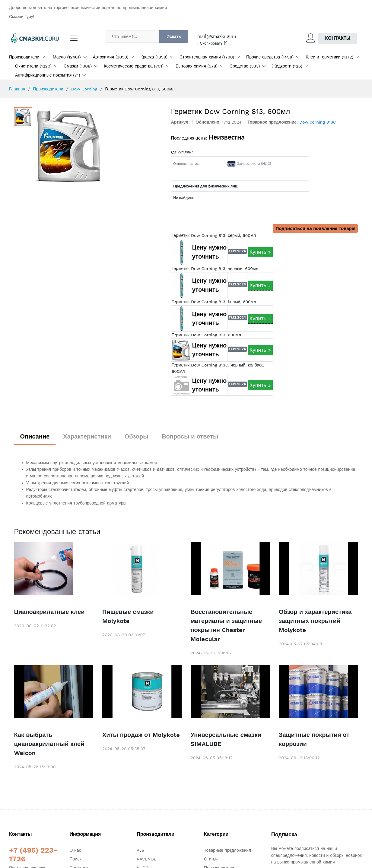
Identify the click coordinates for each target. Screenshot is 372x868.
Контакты (338, 38)
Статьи (211, 859)
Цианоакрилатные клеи (49, 612)
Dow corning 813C (318, 122)
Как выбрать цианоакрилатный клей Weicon (49, 744)
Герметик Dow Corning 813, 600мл (206, 335)
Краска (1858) (154, 57)
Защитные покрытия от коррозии (314, 739)
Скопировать (214, 43)
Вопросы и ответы (190, 436)
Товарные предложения (227, 850)
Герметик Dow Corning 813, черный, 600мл (215, 269)
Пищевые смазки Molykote (128, 616)
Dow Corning (84, 89)
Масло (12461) (67, 57)
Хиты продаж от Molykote (141, 735)
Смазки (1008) (78, 66)
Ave (140, 850)
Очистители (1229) (33, 66)
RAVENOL (146, 859)
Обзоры (137, 436)
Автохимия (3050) (111, 57)
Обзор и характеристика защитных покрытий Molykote (315, 621)
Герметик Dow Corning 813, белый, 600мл (214, 302)
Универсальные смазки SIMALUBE (226, 739)
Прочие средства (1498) (270, 57)
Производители (24, 57)
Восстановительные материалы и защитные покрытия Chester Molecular (226, 625)
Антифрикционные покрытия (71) (48, 75)
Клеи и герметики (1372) (329, 57)
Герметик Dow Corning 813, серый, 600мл (214, 235)
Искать (174, 36)
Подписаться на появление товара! (316, 228)
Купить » (260, 252)
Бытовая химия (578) (197, 66)
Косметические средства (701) (134, 66)
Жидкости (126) (287, 66)
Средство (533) (245, 66)
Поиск (76, 859)
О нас (75, 850)
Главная (17, 89)
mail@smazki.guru (217, 36)
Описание (35, 436)
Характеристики (87, 436)
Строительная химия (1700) (207, 57)
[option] (99, 146)
